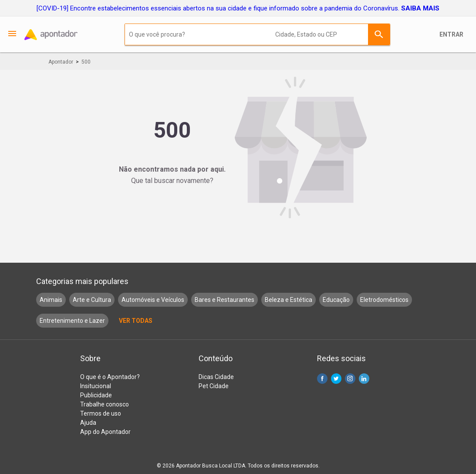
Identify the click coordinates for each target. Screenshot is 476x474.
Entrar (451, 34)
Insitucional (96, 386)
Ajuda (88, 423)
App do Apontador (105, 432)
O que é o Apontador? (110, 377)
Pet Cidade (214, 386)
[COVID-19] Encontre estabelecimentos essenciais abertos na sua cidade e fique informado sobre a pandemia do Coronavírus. (238, 8)
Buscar (379, 34)
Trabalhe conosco (105, 404)
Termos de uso (101, 413)
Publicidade (96, 395)
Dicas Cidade (216, 377)
